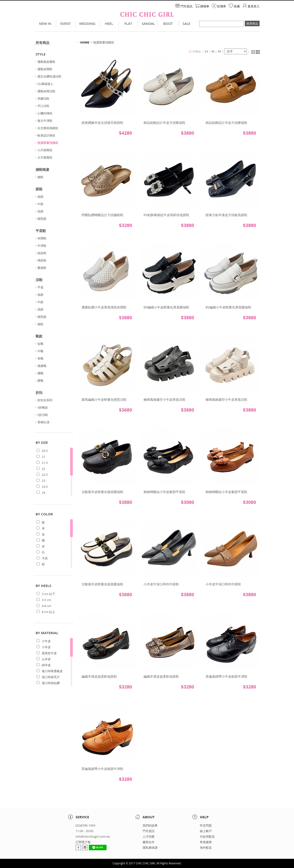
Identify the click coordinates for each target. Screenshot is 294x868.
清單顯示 (258, 52)
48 (213, 51)
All (219, 51)
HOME (85, 42)
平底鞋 (41, 231)
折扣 (39, 392)
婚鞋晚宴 (42, 169)
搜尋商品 (252, 23)
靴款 (39, 336)
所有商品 (42, 43)
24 (206, 51)
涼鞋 (39, 280)
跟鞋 (39, 189)
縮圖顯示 (253, 52)
